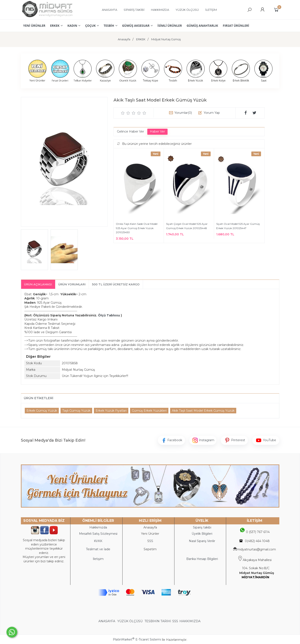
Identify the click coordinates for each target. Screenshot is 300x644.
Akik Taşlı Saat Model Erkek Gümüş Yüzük (203, 411)
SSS (175, 621)
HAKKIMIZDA (190, 621)
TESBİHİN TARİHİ (158, 621)
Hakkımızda (98, 527)
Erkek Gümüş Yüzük (42, 411)
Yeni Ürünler (150, 534)
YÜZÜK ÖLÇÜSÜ (130, 621)
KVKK (98, 541)
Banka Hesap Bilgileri (202, 559)
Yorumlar (183, 113)
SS (151, 541)
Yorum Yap (212, 113)
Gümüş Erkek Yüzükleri (149, 411)
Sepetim (150, 549)
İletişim (98, 559)
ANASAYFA (107, 621)
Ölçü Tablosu (109, 315)
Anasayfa (150, 527)
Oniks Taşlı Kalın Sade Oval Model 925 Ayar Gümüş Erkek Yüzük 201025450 (137, 228)
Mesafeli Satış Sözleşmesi (98, 534)
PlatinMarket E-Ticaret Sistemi (137, 639)
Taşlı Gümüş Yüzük (76, 411)
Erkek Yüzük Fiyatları (111, 411)
